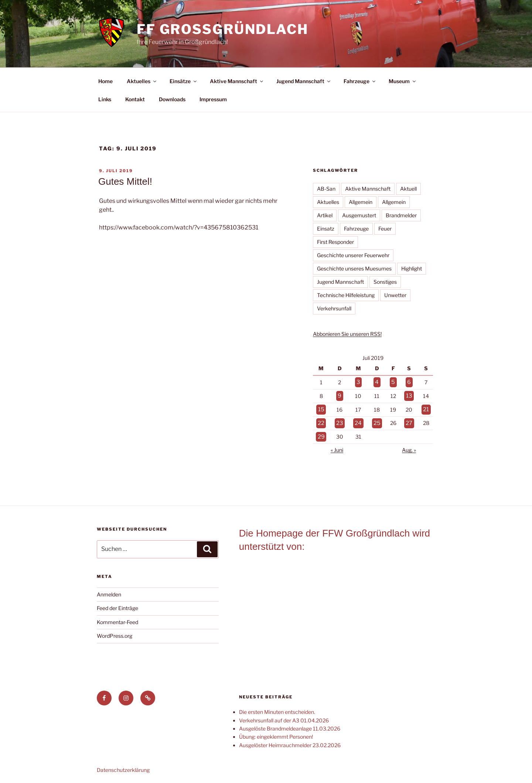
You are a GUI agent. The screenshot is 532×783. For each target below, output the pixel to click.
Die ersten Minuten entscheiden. (277, 708)
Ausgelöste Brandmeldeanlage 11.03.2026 (290, 724)
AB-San (326, 189)
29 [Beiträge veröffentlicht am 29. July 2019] (321, 433)
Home (105, 81)
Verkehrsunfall (334, 308)
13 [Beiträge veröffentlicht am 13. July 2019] (409, 394)
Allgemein (361, 202)
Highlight (412, 268)
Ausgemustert (359, 215)
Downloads (172, 99)
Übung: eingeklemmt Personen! (276, 733)
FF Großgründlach (223, 29)
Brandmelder (401, 215)
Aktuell (408, 189)
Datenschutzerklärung (123, 766)
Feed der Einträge (117, 604)
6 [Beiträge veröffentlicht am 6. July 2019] (409, 382)
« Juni (337, 446)
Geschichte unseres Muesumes (354, 268)
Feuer (385, 229)
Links (105, 99)
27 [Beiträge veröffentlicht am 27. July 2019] (409, 420)
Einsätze (184, 81)
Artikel (325, 215)
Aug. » (409, 446)
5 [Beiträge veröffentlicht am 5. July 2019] (393, 382)
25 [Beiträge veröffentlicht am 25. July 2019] (377, 420)
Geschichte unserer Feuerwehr (353, 255)
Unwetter (395, 295)
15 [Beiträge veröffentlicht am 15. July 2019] (321, 407)
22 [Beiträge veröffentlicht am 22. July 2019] (321, 420)
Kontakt (135, 99)
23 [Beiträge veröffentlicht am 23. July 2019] (340, 420)
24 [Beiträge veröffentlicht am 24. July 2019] (358, 420)
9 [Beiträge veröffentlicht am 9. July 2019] (340, 394)
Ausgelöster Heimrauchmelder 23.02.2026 (290, 741)
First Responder (335, 242)
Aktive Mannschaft (237, 81)
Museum (403, 81)
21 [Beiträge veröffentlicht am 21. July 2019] (426, 407)
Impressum (213, 99)
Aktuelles (142, 81)
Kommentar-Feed (117, 618)
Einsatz (326, 229)
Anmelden (109, 590)
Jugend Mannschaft (304, 81)
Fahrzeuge (360, 81)
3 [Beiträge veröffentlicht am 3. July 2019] (358, 382)
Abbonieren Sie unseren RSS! (347, 334)
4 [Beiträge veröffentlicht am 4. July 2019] (377, 382)
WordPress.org (115, 632)
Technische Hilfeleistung (346, 295)
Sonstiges (385, 282)
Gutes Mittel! (125, 181)
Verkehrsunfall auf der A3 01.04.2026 (284, 716)
